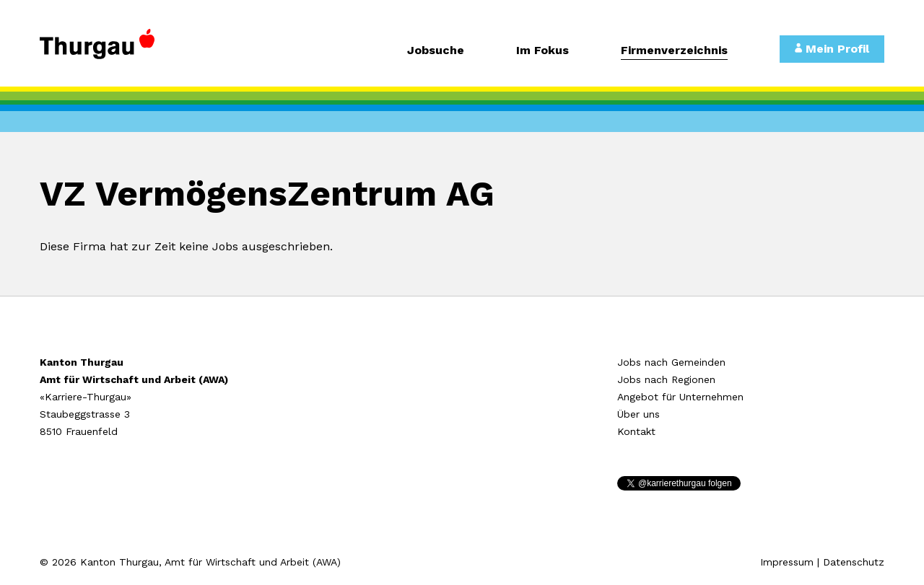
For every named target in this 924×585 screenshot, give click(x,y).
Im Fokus (542, 51)
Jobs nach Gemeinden (671, 362)
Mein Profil (832, 49)
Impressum (787, 562)
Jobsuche (436, 51)
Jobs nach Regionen (666, 379)
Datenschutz (854, 562)
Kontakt (636, 431)
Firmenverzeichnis (674, 51)
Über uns (638, 414)
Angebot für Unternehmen (680, 397)
